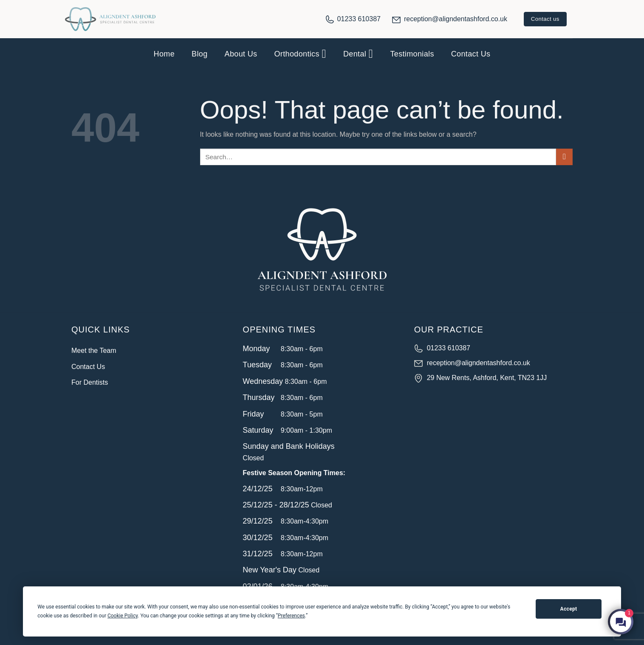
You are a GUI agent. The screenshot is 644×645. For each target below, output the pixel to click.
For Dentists (90, 382)
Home (164, 54)
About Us (241, 54)
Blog (199, 54)
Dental (358, 54)
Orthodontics (300, 54)
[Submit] (564, 157)
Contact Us (471, 54)
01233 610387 (359, 19)
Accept (569, 609)
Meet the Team (94, 351)
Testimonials (412, 54)
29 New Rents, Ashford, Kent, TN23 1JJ (487, 378)
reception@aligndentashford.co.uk (456, 19)
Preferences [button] (291, 616)
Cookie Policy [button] (123, 616)
